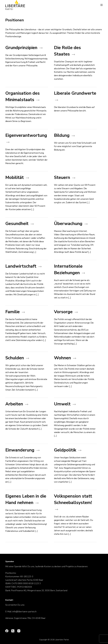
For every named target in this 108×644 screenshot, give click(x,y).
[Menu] (102, 5)
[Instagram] (19, 631)
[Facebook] (7, 631)
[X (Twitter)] (13, 631)
